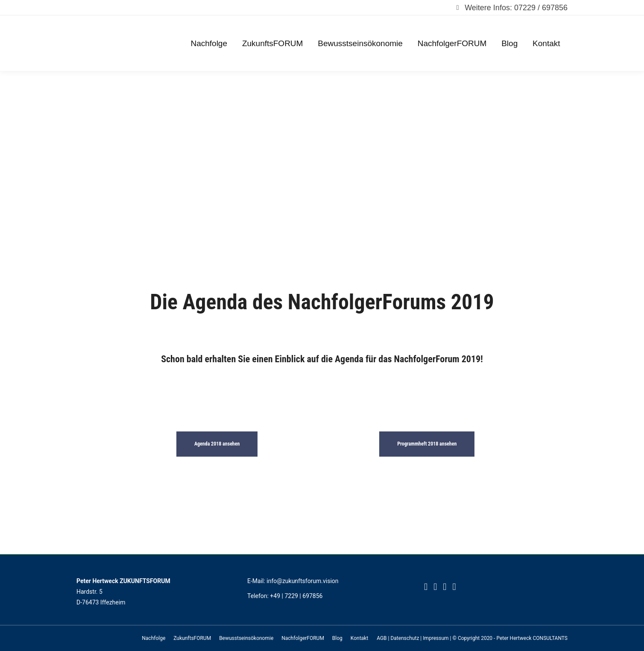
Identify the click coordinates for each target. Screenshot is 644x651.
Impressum (436, 638)
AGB (382, 638)
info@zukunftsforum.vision (302, 581)
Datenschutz (405, 638)
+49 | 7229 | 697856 (296, 596)
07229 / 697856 (541, 8)
